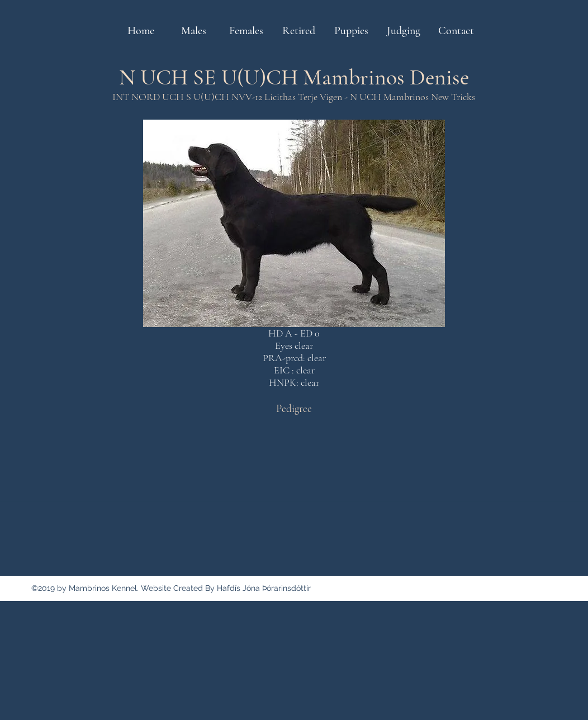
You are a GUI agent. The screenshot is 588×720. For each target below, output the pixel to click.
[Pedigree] (294, 409)
